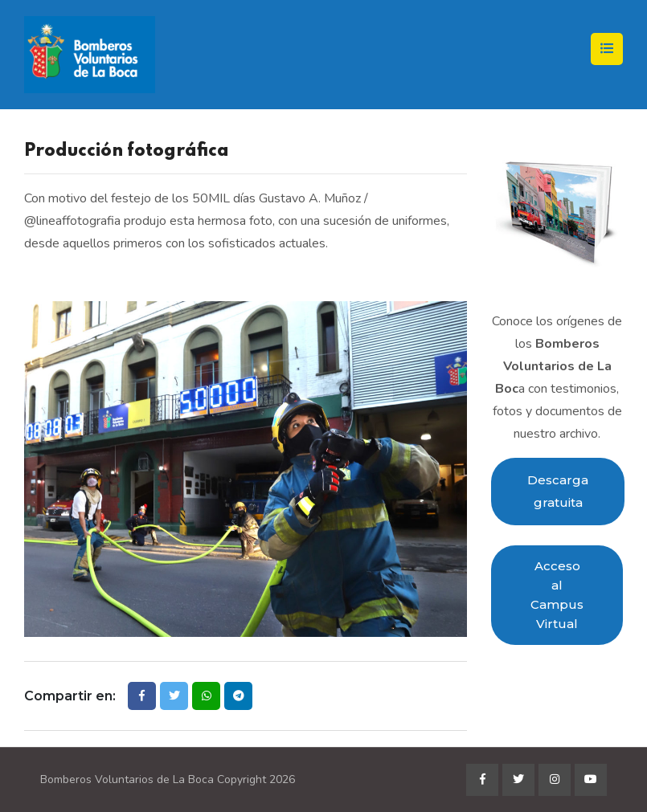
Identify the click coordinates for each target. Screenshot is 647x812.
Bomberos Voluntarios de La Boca (127, 779)
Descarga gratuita (558, 491)
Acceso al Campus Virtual (557, 595)
